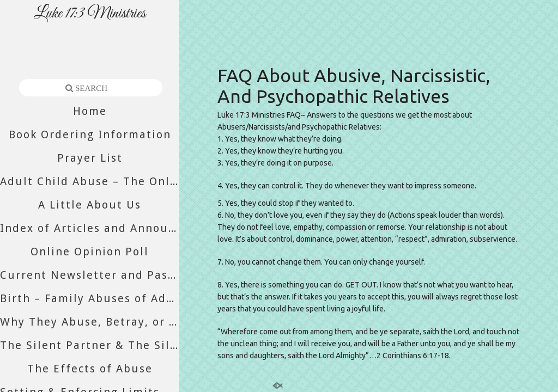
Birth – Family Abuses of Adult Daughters (90, 298)
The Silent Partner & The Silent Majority (90, 345)
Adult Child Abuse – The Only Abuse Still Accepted (90, 181)
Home (90, 111)
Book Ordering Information (90, 134)
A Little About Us (90, 205)
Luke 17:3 (234, 115)
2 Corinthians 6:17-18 (413, 356)
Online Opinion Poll (90, 252)
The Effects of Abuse (90, 369)
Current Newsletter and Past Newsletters (90, 275)
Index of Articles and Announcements (90, 228)
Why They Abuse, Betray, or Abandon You (90, 322)
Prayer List (90, 158)
